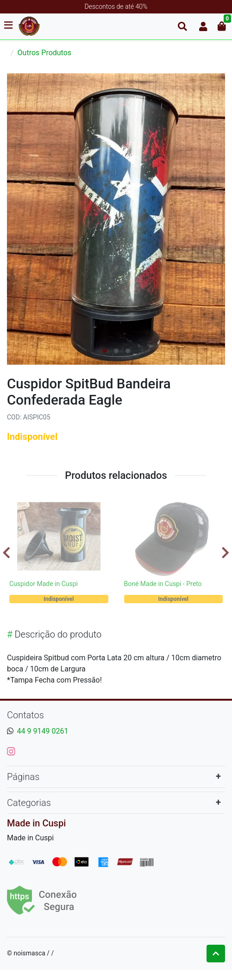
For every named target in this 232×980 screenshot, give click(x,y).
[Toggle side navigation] (9, 26)
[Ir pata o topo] (216, 954)
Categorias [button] (29, 803)
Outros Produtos (44, 53)
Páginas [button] (23, 777)
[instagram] (11, 751)
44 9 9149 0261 (43, 731)
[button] (203, 26)
